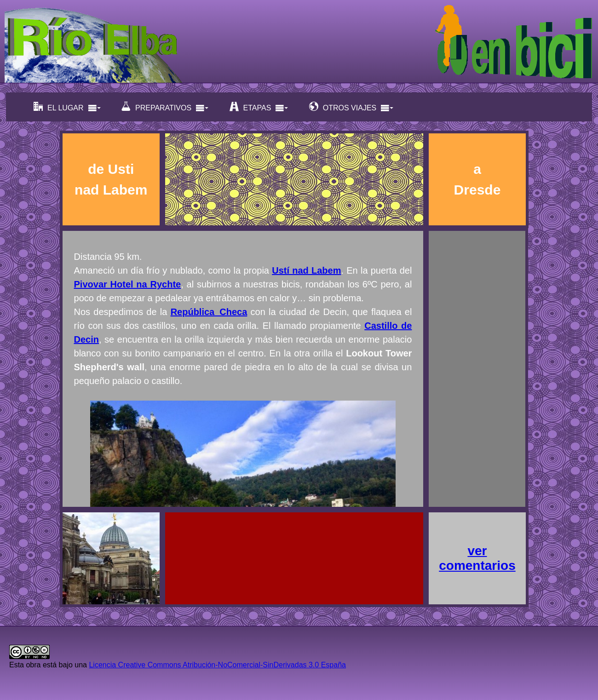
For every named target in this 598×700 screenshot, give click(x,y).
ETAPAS (259, 107)
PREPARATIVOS (165, 107)
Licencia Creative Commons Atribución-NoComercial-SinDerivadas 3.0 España (217, 665)
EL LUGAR (67, 107)
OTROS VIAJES (351, 107)
